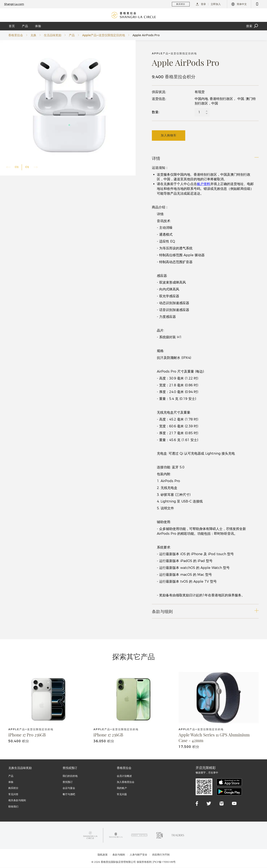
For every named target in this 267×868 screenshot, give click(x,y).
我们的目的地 (70, 776)
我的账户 (122, 788)
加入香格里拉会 (126, 782)
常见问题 (122, 794)
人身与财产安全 (139, 855)
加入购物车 (169, 136)
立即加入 (216, 4)
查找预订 (68, 782)
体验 (38, 26)
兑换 (33, 35)
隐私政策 (103, 855)
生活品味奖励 (53, 35)
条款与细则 (119, 855)
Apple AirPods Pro (146, 35)
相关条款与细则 (17, 801)
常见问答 (13, 794)
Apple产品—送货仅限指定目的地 (104, 35)
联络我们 (13, 807)
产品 (25, 26)
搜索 (252, 26)
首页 (12, 26)
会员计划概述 (124, 776)
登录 (201, 4)
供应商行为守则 (161, 855)
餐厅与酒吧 (69, 794)
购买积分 (13, 788)
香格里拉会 (16, 35)
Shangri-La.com (14, 4)
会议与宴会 (69, 788)
